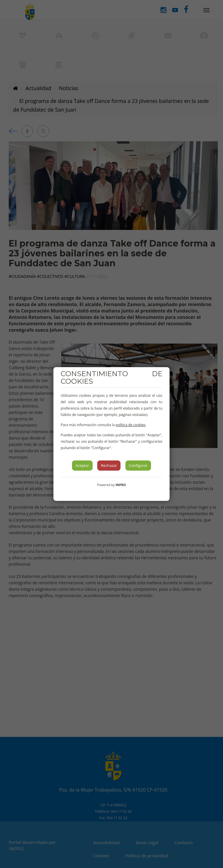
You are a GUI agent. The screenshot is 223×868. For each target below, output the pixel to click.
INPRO (121, 485)
